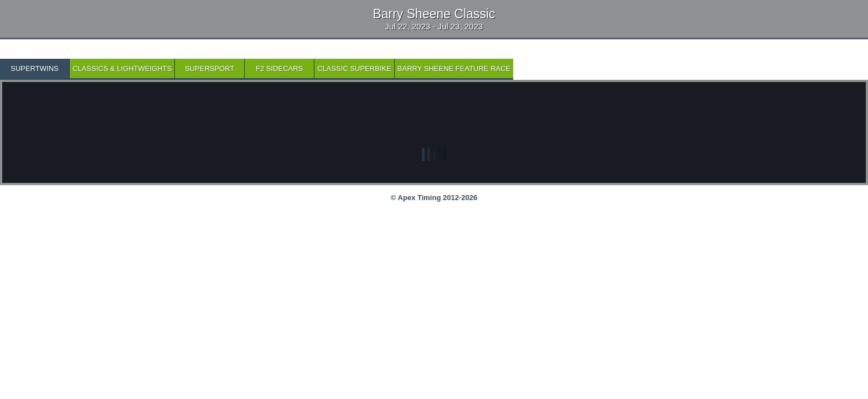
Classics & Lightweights (122, 68)
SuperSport (210, 68)
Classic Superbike (354, 68)
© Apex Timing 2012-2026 (434, 198)
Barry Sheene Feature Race (454, 68)
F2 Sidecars (279, 68)
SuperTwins (34, 68)
